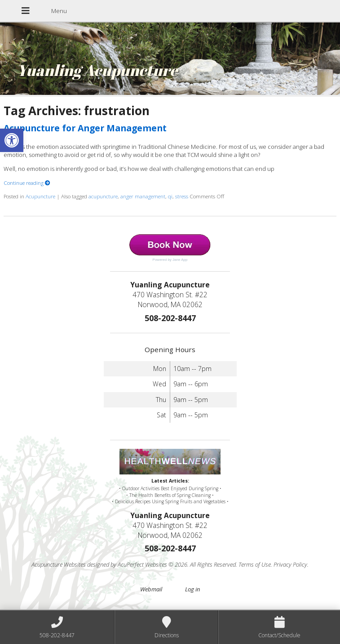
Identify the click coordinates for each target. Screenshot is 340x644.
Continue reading (27, 183)
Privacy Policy (290, 564)
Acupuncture (40, 196)
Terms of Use (255, 564)
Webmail (151, 589)
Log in (192, 589)
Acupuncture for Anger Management (85, 128)
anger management (143, 196)
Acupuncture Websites (59, 564)
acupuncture (103, 196)
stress (182, 196)
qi (170, 196)
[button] (12, 140)
